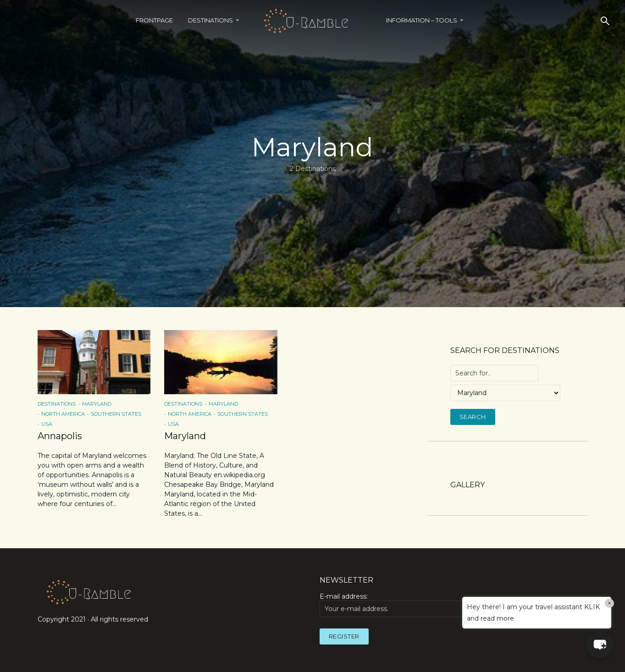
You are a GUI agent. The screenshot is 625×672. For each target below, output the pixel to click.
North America (63, 414)
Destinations (210, 20)
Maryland (97, 404)
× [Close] (610, 603)
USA (47, 424)
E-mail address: (407, 605)
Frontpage (154, 20)
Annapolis (60, 436)
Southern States (116, 414)
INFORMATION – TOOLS (422, 20)
